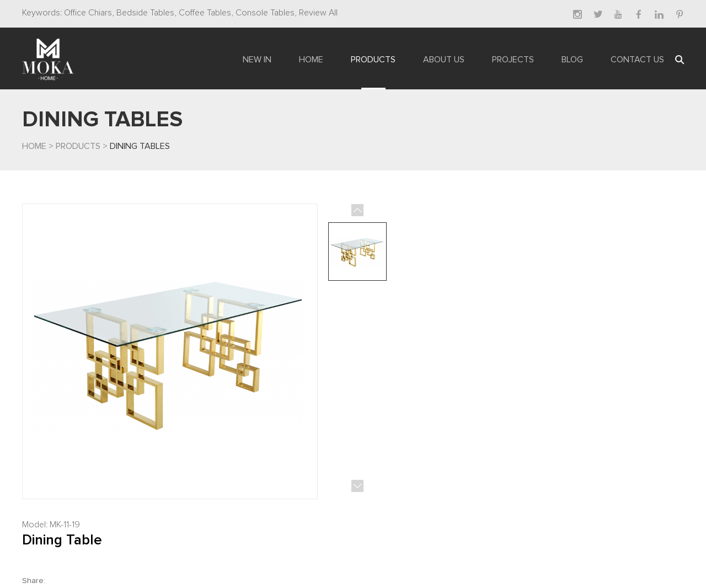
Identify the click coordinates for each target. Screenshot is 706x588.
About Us (444, 60)
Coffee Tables (204, 13)
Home (311, 60)
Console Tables (264, 13)
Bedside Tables (144, 13)
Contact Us (637, 60)
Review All (317, 13)
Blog (572, 60)
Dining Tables (140, 146)
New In (257, 60)
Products (373, 60)
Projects (513, 60)
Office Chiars (88, 13)
